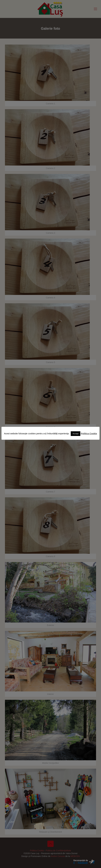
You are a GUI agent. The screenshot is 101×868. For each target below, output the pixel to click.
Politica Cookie (89, 433)
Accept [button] (76, 434)
